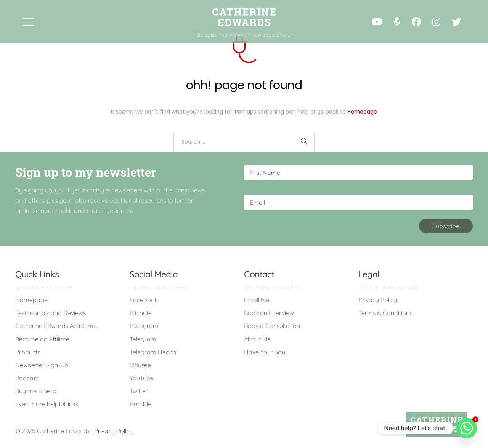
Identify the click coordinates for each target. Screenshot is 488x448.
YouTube (142, 378)
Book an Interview (269, 313)
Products (28, 352)
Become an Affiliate (42, 339)
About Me (257, 339)
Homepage (362, 112)
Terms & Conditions (385, 313)
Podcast (27, 378)
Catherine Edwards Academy (56, 326)
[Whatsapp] (467, 428)
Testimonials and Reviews (51, 313)
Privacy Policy (378, 300)
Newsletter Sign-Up (42, 365)
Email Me (257, 300)
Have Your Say (265, 352)
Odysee (140, 365)
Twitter (139, 391)
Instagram (144, 326)
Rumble (140, 404)
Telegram (143, 339)
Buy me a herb (36, 391)
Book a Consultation (272, 326)
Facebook (144, 300)
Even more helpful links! (47, 404)
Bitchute (141, 313)
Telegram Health (153, 352)
